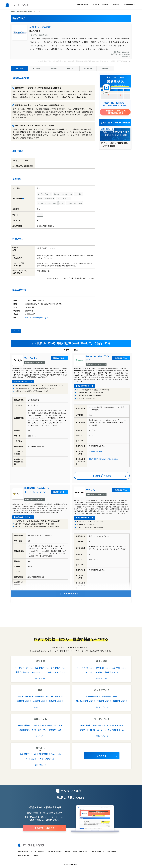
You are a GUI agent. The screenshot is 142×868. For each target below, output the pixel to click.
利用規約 (67, 852)
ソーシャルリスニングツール (112, 730)
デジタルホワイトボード (42, 725)
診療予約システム (42, 696)
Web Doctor (31, 358)
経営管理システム (42, 668)
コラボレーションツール (55, 672)
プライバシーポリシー (97, 852)
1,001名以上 (114, 459)
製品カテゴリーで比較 (101, 5)
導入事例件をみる (102, 475)
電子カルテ (29, 696)
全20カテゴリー (101, 707)
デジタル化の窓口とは (25, 852)
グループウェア (38, 672)
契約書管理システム (110, 696)
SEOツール (95, 730)
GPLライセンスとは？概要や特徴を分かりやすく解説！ (115, 144)
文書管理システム (93, 696)
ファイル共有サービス (52, 730)
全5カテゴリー (40, 765)
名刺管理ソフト (26, 754)
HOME (13, 11)
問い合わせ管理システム (86, 701)
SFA (59, 754)
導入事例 (105, 68)
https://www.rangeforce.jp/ (36, 317)
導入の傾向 (36, 68)
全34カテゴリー (40, 707)
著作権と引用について (80, 852)
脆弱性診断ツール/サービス (25, 11)
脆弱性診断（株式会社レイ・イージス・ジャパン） (37, 492)
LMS (87, 672)
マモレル (90, 490)
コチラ (128, 61)
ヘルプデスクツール (46, 759)
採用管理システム (103, 668)
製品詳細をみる (59, 358)
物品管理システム (56, 701)
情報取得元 (126, 56)
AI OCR (20, 696)
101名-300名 (94, 459)
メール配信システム (101, 725)
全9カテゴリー (40, 678)
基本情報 (54, 68)
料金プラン (71, 68)
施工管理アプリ (57, 696)
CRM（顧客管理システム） (45, 754)
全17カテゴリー (101, 736)
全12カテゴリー (101, 678)
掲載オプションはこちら (44, 828)
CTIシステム (31, 759)
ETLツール (58, 725)
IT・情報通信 (94, 451)
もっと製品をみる (71, 594)
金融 (100, 451)
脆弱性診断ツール (107, 129)
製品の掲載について (24, 855)
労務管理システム (104, 701)
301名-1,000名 (104, 459)
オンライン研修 (96, 672)
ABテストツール (117, 725)
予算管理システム (58, 668)
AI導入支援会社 (24, 725)
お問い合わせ (111, 852)
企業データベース (23, 672)
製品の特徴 (19, 68)
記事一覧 (116, 5)
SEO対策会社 (86, 725)
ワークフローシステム (24, 668)
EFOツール (84, 730)
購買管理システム (120, 701)
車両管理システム (24, 701)
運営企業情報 (88, 68)
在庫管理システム (40, 701)
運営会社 (36, 855)
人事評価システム (119, 668)
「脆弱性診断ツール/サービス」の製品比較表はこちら (115, 112)
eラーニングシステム (86, 668)
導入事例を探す (83, 5)
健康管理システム (111, 672)
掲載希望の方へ (129, 5)
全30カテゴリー (40, 736)
